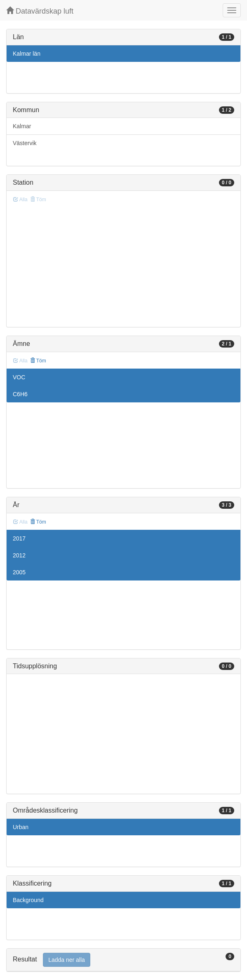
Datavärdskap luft (40, 11)
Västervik (25, 143)
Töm (38, 361)
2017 (19, 538)
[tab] (123, 960)
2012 (19, 555)
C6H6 (20, 394)
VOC (19, 377)
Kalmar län (27, 54)
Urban (21, 827)
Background (28, 900)
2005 (19, 572)
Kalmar (22, 126)
